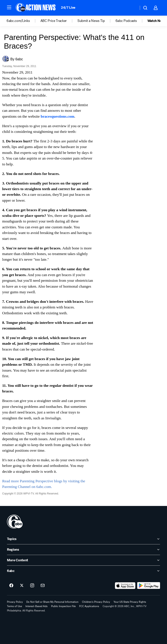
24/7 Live (68, 7)
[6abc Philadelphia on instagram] (32, 586)
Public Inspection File (63, 606)
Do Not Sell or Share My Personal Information (52, 602)
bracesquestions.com (58, 116)
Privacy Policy (15, 602)
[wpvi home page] (15, 522)
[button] (9, 7)
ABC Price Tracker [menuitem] (54, 21)
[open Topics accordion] (83, 539)
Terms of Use (14, 606)
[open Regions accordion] (83, 550)
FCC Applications (89, 606)
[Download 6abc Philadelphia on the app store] (125, 586)
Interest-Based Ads (37, 606)
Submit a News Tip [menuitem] (91, 21)
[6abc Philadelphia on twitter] (22, 586)
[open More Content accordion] (83, 560)
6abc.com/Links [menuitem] (18, 21)
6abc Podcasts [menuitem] (126, 21)
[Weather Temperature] (132, 8)
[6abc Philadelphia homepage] (36, 8)
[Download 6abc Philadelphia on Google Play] (149, 586)
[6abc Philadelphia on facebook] (11, 586)
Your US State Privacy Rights (130, 602)
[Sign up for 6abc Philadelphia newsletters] (43, 586)
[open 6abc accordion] (83, 571)
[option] (23, 21)
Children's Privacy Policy (96, 602)
